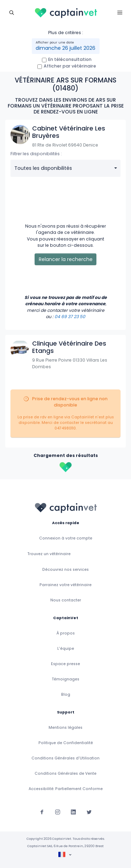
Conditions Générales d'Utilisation (65, 758)
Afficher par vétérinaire (70, 66)
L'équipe (66, 649)
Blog (66, 695)
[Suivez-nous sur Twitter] (89, 812)
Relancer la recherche (66, 259)
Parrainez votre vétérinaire (65, 585)
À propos (66, 633)
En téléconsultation (70, 59)
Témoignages (66, 679)
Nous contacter (66, 600)
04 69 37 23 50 (70, 317)
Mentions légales (65, 728)
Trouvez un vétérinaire (49, 554)
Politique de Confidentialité (66, 743)
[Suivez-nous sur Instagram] (58, 812)
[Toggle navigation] (11, 12)
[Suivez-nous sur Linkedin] (73, 812)
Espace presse (65, 664)
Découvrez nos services (65, 570)
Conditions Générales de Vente (65, 774)
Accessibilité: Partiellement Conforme (66, 789)
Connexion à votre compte (66, 538)
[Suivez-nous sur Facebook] (42, 812)
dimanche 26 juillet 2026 (65, 48)
